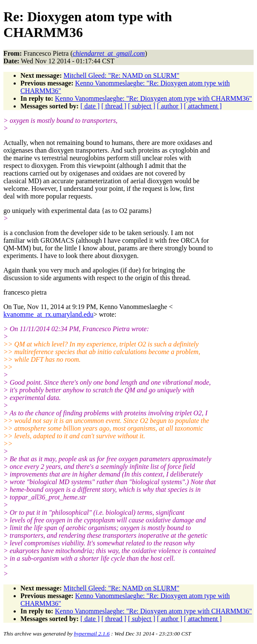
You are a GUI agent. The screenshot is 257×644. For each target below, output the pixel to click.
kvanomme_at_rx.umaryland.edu (49, 314)
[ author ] (170, 106)
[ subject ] (142, 106)
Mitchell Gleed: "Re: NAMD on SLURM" (121, 75)
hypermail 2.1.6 (92, 634)
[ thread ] (114, 106)
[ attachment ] (203, 106)
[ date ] (90, 106)
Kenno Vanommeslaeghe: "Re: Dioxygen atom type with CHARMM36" (153, 98)
